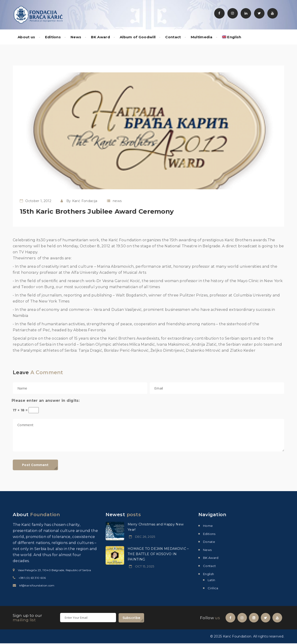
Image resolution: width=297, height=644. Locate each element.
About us (26, 37)
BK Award (100, 37)
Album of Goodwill (138, 37)
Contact (173, 37)
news (117, 201)
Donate (209, 542)
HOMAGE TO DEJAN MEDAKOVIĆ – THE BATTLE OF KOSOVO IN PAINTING (158, 554)
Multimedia (202, 37)
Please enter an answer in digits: (46, 401)
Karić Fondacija (85, 201)
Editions (53, 37)
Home (208, 526)
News (76, 37)
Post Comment (35, 465)
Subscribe (131, 618)
